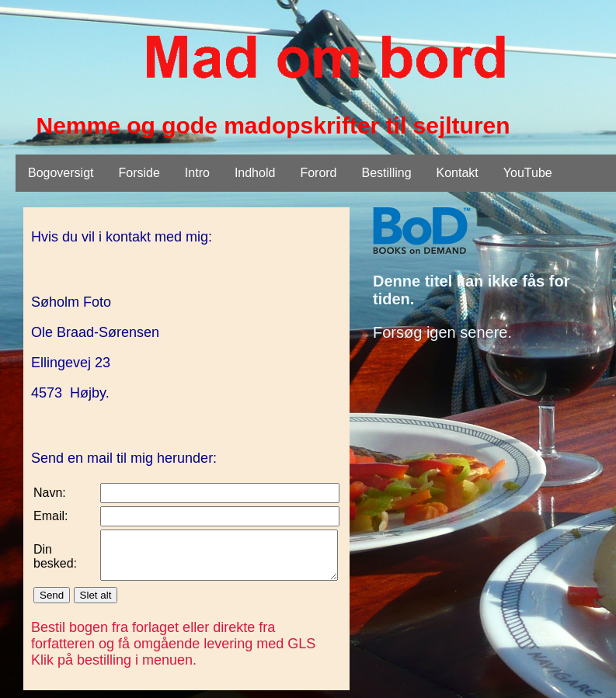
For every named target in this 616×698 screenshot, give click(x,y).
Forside (139, 173)
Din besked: (55, 561)
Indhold (255, 173)
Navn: (50, 493)
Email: (50, 516)
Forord (318, 173)
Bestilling (387, 173)
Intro (197, 173)
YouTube (528, 173)
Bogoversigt (61, 173)
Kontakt (458, 173)
